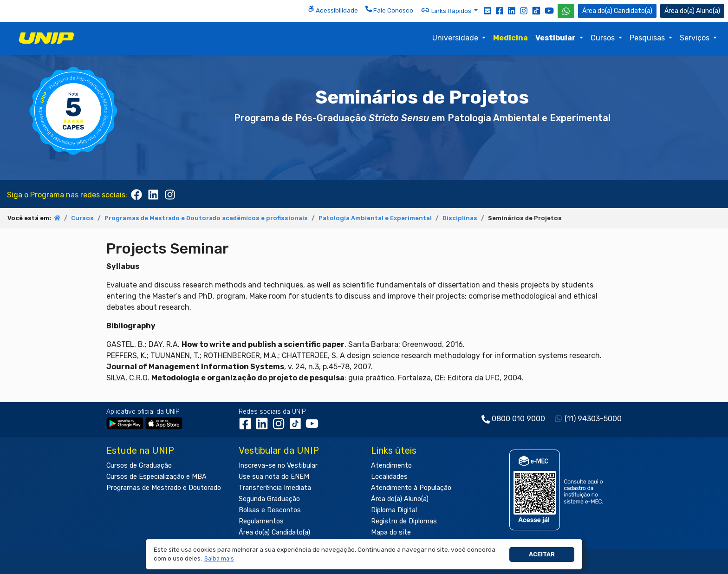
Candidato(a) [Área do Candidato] (617, 11)
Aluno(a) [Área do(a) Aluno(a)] (692, 11)
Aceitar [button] (542, 554)
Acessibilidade (333, 10)
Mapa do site (391, 532)
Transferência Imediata (275, 488)
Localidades (389, 477)
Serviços (695, 38)
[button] (219, 559)
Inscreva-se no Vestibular (278, 466)
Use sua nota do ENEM (274, 477)
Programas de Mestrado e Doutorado (164, 488)
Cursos (604, 38)
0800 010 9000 (518, 419)
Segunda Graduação (269, 499)
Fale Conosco (389, 10)
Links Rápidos (447, 10)
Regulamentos (261, 521)
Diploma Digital (394, 510)
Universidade (456, 38)
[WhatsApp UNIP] (566, 11)
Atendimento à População (411, 488)
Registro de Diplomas (404, 521)
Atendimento (391, 466)
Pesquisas (648, 38)
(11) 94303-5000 (593, 419)
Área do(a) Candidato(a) (274, 532)
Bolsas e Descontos (270, 510)
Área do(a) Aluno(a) (400, 499)
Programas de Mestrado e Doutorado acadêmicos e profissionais (206, 218)
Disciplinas (460, 218)
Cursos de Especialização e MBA (156, 477)
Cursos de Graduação (139, 466)
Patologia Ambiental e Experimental (375, 218)
